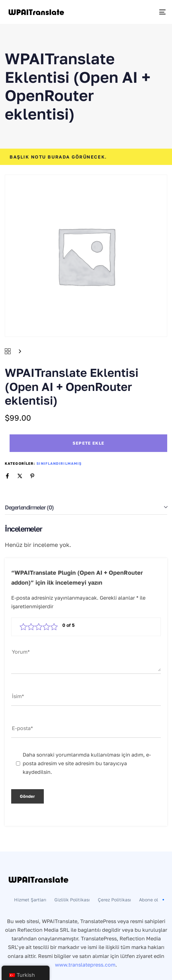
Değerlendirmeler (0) (29, 507)
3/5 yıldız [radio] (39, 627)
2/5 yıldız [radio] (31, 627)
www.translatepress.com (85, 965)
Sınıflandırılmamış (59, 463)
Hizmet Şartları (30, 900)
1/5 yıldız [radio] (23, 627)
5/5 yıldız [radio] (54, 627)
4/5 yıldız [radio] (46, 627)
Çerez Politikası (114, 900)
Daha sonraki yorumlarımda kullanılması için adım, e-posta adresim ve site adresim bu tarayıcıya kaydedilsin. (87, 763)
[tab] (86, 507)
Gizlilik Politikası (72, 900)
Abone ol (152, 900)
